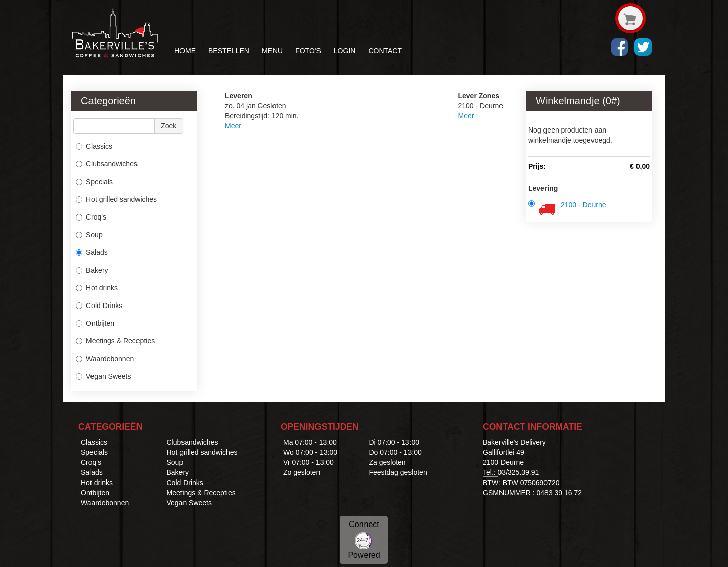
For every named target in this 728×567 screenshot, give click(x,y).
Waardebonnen (105, 359)
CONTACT (385, 51)
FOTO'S (308, 51)
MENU (272, 51)
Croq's (91, 217)
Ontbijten (95, 323)
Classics (94, 146)
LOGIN (345, 51)
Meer (233, 126)
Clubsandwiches (107, 164)
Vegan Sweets (104, 376)
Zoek (169, 126)
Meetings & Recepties (115, 341)
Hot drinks (97, 288)
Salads (92, 252)
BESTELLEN (229, 51)
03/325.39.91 (519, 472)
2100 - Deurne (583, 205)
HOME (185, 51)
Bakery (92, 270)
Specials (94, 182)
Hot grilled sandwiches (116, 199)
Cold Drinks (99, 306)
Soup (89, 235)
